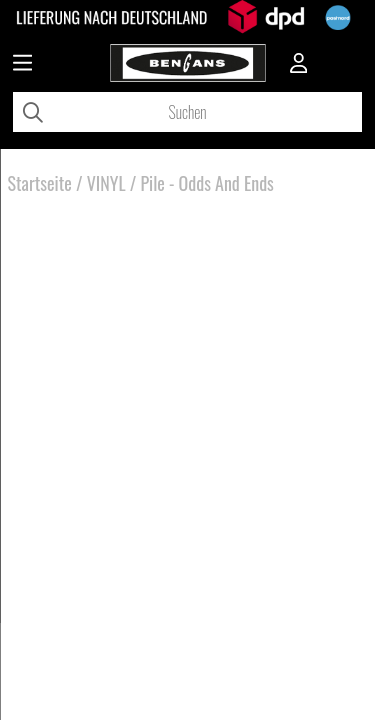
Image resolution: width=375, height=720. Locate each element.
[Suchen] (187, 112)
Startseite (40, 183)
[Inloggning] (299, 65)
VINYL (106, 183)
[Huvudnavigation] (22, 65)
